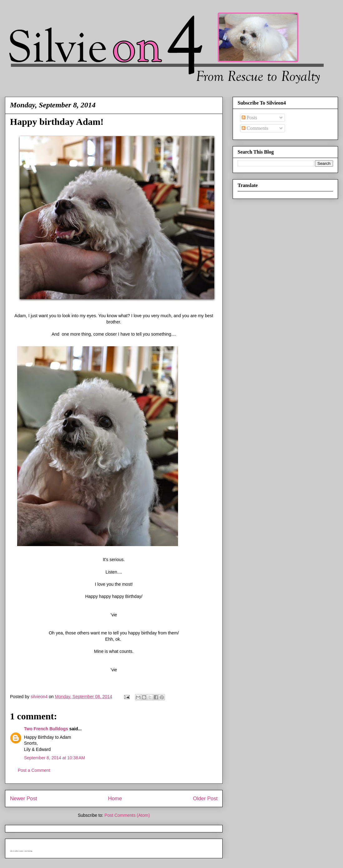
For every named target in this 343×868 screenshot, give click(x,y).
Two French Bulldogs (46, 729)
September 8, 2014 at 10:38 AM (55, 758)
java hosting (28, 851)
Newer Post (24, 799)
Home (115, 799)
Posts (249, 118)
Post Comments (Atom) (127, 815)
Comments (255, 128)
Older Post (205, 799)
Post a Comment (34, 770)
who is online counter (17, 851)
